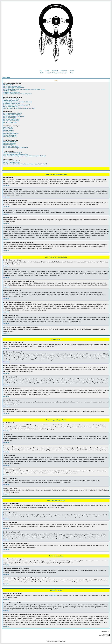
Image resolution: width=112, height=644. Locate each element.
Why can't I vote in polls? (10, 122)
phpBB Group (53, 595)
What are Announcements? (11, 134)
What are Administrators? (10, 142)
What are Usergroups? (9, 145)
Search (46, 71)
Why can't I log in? (8, 85)
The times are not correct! (10, 100)
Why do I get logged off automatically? (14, 88)
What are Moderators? (9, 143)
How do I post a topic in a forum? (12, 113)
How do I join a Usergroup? (11, 146)
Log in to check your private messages (56, 73)
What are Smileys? (8, 130)
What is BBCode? (8, 127)
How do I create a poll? (9, 118)
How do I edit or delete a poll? (11, 119)
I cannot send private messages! (12, 153)
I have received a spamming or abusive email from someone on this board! (24, 156)
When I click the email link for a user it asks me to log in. (19, 108)
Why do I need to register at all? (12, 86)
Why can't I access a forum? (11, 121)
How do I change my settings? (12, 99)
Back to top (6, 186)
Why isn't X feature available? (11, 162)
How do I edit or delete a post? (12, 115)
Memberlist (54, 71)
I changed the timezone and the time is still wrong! (17, 102)
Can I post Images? (8, 132)
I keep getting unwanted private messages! (15, 154)
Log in (71, 73)
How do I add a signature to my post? (14, 116)
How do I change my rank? (11, 107)
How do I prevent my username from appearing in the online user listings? (24, 89)
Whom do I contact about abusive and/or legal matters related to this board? (25, 164)
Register (71, 71)
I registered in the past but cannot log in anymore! (17, 94)
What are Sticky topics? (10, 135)
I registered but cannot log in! (11, 92)
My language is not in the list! (11, 103)
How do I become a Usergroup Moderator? (15, 148)
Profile (41, 73)
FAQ (40, 71)
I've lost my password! (9, 91)
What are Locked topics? (10, 137)
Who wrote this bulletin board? (12, 161)
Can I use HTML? (8, 129)
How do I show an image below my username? (16, 105)
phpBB (53, 641)
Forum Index (6, 77)
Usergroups (63, 71)
